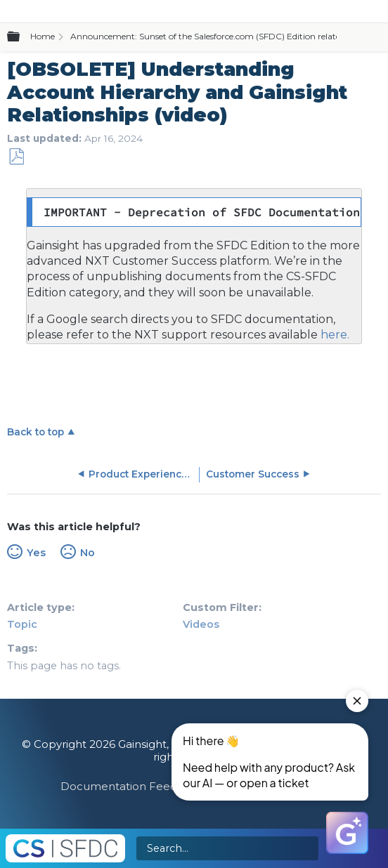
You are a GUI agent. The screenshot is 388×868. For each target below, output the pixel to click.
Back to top (35, 432)
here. (334, 335)
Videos (201, 624)
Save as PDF (16, 157)
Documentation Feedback (132, 786)
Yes (36, 553)
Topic (22, 624)
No (88, 553)
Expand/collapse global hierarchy (22, 37)
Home (43, 36)
